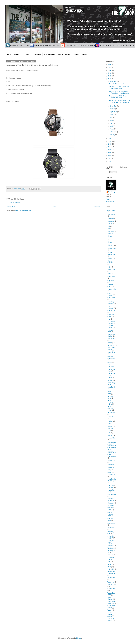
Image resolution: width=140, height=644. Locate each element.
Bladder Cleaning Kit (111, 262)
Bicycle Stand (112, 248)
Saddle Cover (112, 494)
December (113, 81)
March (112, 129)
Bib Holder (111, 234)
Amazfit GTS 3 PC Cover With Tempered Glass (119, 88)
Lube (109, 394)
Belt (109, 229)
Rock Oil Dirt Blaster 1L (117, 84)
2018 (110, 144)
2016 (110, 150)
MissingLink (111, 413)
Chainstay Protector (111, 303)
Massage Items (110, 397)
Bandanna (111, 221)
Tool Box (110, 555)
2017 (110, 147)
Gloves (110, 362)
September (113, 112)
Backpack (111, 219)
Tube (109, 567)
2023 (110, 73)
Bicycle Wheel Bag (111, 253)
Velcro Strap (111, 578)
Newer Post (11, 207)
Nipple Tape (111, 417)
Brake (109, 274)
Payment (110, 426)
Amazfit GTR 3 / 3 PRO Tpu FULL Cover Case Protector (119, 92)
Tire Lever (111, 548)
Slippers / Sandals (111, 506)
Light (109, 391)
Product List (111, 461)
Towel (109, 562)
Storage (110, 518)
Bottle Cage (111, 270)
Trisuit (109, 564)
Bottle (109, 267)
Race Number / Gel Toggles (112, 480)
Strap (109, 521)
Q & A (109, 472)
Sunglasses (111, 523)
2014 (110, 156)
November (113, 106)
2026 (110, 65)
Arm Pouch (111, 210)
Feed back (111, 345)
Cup (109, 319)
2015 (110, 153)
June (111, 120)
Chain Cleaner (110, 294)
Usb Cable (111, 569)
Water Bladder (110, 598)
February (113, 132)
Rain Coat (111, 485)
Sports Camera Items (110, 514)
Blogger (79, 638)
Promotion (111, 465)
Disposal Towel (110, 331)
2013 (110, 158)
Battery (110, 224)
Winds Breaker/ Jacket (110, 614)
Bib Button (111, 231)
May (111, 123)
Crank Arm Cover (111, 316)
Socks (109, 510)
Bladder (110, 259)
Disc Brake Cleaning (111, 322)
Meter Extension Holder (111, 402)
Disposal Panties (110, 327)
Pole (109, 433)
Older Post (96, 207)
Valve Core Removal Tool (112, 573)
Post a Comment (15, 203)
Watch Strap (112, 589)
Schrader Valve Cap (111, 500)
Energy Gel (111, 339)
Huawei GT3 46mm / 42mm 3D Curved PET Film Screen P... (120, 101)
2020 (110, 138)
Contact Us (111, 310)
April (111, 126)
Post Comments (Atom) (23, 210)
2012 (110, 161)
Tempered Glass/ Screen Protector (111, 543)
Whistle (110, 610)
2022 (110, 76)
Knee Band (111, 387)
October (112, 109)
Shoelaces (111, 503)
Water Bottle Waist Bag (112, 602)
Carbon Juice (112, 289)
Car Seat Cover (110, 286)
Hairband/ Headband (111, 366)
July (111, 118)
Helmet (110, 378)
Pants (109, 424)
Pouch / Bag (111, 438)
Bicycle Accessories (111, 237)
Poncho (110, 435)
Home (54, 207)
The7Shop (112, 192)
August (112, 115)
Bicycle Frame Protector (110, 244)
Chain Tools (111, 298)
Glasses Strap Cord (111, 357)
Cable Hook (111, 276)
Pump (109, 470)
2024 (110, 70)
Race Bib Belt (112, 475)
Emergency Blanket (111, 335)
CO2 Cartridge (110, 307)
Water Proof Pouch (111, 607)
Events (110, 343)
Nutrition (110, 421)
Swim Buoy (111, 528)
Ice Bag (110, 380)
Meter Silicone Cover (110, 408)
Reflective (111, 488)
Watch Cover (112, 584)
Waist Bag (111, 582)
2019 (110, 141)
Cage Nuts (111, 281)
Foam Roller (111, 352)
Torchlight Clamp (111, 558)
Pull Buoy (111, 467)
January (112, 135)
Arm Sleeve (111, 214)
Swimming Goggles (111, 537)
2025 (110, 67)
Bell (109, 226)
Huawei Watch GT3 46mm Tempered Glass (118, 97)
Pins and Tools (110, 429)
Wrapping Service (111, 619)
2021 (110, 79)
